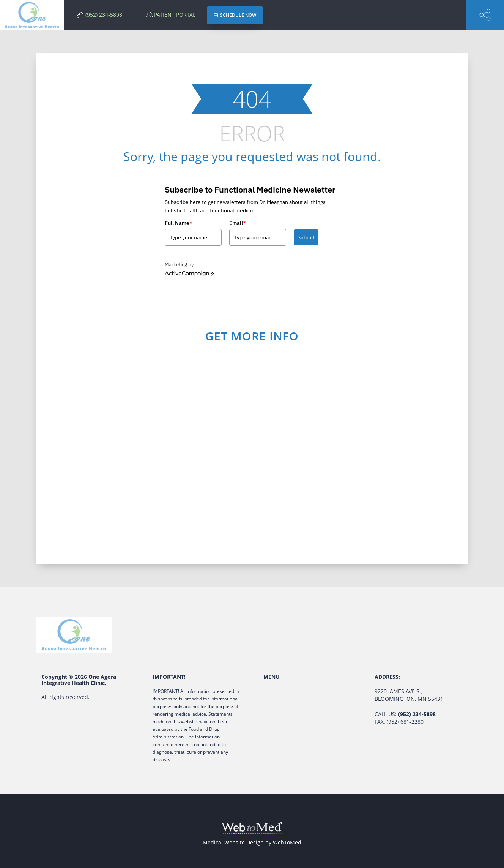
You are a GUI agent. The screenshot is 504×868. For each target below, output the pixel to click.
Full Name (179, 223)
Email (238, 223)
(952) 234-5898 (417, 714)
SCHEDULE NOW (235, 15)
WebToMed (287, 842)
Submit (306, 237)
